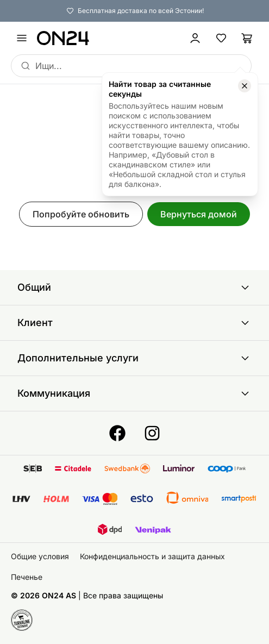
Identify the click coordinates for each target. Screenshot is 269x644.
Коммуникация (134, 393)
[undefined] (22, 38)
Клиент (134, 323)
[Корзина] (247, 38)
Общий (134, 287)
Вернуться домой (199, 214)
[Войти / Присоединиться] (195, 38)
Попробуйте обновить (81, 214)
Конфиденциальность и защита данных (152, 556)
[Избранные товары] (221, 38)
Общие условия (40, 556)
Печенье (27, 577)
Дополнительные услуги (134, 358)
